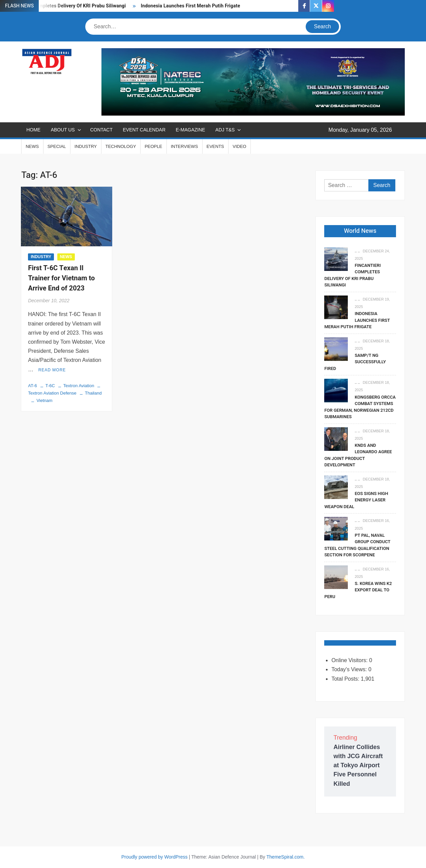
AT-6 (33, 386)
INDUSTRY (86, 146)
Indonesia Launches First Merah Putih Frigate (191, 6)
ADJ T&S (225, 130)
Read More (52, 370)
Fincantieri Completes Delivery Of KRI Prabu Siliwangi (67, 6)
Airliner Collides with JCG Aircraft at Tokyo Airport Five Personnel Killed (358, 765)
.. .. (357, 251)
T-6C (50, 386)
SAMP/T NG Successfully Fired (355, 362)
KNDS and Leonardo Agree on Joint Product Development (358, 455)
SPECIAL (57, 146)
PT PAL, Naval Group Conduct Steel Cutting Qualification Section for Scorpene (357, 545)
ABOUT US (63, 130)
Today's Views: (350, 669)
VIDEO (239, 146)
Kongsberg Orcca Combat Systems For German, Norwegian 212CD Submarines (360, 407)
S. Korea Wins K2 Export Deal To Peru (358, 590)
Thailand (93, 393)
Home (33, 130)
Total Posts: (346, 679)
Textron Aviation (79, 386)
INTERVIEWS (185, 146)
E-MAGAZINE (191, 130)
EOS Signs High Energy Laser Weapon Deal (356, 500)
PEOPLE (153, 146)
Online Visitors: (350, 660)
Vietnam (44, 400)
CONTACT (101, 130)
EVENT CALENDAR (144, 130)
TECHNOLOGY (121, 146)
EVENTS (215, 146)
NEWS (32, 146)
